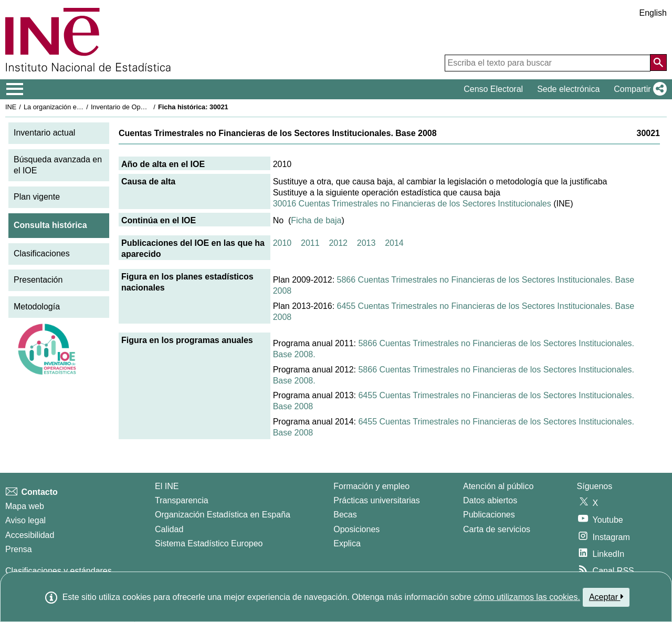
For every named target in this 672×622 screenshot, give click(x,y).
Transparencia (182, 500)
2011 (310, 243)
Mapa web (25, 506)
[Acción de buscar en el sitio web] (658, 63)
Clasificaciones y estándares (59, 571)
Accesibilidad (30, 535)
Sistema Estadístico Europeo (209, 543)
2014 (394, 243)
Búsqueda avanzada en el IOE (58, 165)
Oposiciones (356, 529)
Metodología (37, 307)
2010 (282, 243)
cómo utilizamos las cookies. (527, 597)
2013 (366, 243)
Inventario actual (44, 133)
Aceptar (606, 597)
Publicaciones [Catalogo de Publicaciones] (489, 515)
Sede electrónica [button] (568, 89)
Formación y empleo (371, 486)
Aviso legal (25, 520)
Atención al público (498, 486)
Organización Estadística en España (223, 515)
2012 (338, 243)
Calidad (169, 529)
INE (11, 107)
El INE (167, 486)
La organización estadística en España (81, 107)
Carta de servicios (497, 529)
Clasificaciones (42, 253)
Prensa (19, 549)
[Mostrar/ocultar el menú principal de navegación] (15, 89)
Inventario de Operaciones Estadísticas (149, 107)
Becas (345, 515)
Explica (347, 543)
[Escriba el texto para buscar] (548, 63)
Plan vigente (37, 197)
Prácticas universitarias (377, 500)
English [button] (653, 13)
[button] (638, 89)
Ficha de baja (316, 220)
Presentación (38, 280)
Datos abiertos (490, 500)
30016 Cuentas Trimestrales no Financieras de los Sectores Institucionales (412, 204)
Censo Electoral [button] (493, 89)
